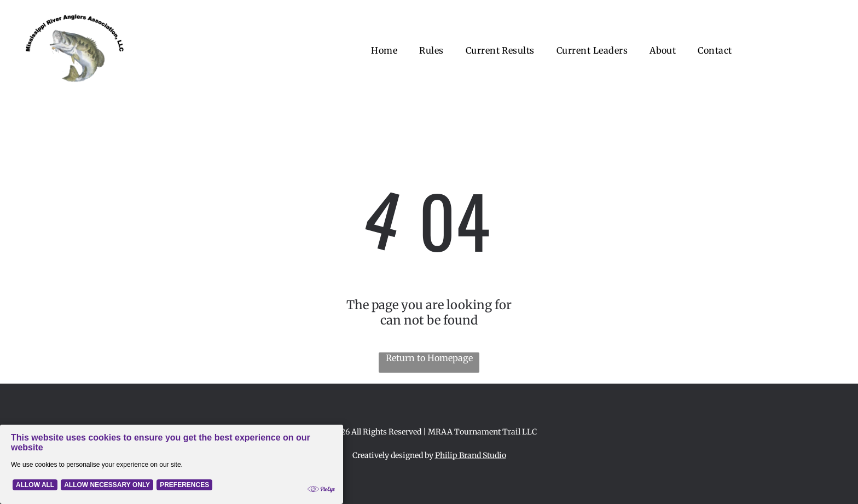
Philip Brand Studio (471, 455)
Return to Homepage (429, 358)
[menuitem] (384, 50)
